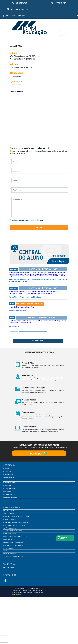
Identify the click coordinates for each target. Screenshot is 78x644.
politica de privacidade (10, 497)
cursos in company (9, 477)
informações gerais (9, 494)
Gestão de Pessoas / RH (10, 528)
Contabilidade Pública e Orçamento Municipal (17, 517)
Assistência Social (9, 514)
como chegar (7, 486)
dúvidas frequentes (9, 483)
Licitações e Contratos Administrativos (15, 537)
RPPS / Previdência (9, 548)
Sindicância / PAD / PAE (10, 554)
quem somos (7, 469)
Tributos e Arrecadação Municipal (13, 557)
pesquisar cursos (9, 511)
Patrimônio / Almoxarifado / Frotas (14, 542)
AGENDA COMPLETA (38, 341)
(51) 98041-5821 (58, 3)
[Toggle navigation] (63, 33)
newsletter (7, 480)
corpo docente (8, 471)
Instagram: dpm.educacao (14, 16)
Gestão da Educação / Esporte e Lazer (14, 525)
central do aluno (9, 568)
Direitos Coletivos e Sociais (11, 519)
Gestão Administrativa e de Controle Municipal (17, 522)
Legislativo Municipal (10, 534)
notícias (6, 500)
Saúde (5, 551)
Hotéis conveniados (9, 489)
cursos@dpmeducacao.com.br (19, 9)
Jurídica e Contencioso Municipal (13, 531)
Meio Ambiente (8, 540)
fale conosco (7, 491)
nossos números (8, 474)
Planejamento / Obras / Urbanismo (13, 545)
